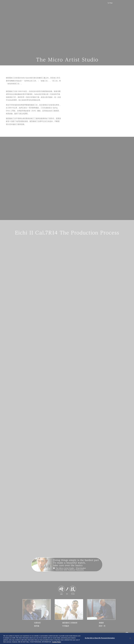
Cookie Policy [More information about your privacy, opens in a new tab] (57, 642)
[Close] (130, 639)
